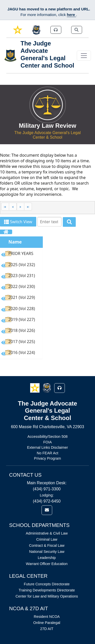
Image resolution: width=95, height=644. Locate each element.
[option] (21, 254)
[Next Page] (21, 207)
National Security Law (47, 552)
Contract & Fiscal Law (47, 545)
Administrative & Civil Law (47, 533)
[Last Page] (28, 207)
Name (15, 242)
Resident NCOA (47, 617)
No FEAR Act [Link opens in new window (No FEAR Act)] (48, 453)
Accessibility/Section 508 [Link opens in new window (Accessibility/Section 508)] (47, 437)
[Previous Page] (13, 207)
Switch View (18, 222)
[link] (18, 30)
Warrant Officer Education (47, 564)
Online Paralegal (47, 623)
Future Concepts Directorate (47, 584)
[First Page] (5, 207)
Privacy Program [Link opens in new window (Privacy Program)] (47, 458)
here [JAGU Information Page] (71, 15)
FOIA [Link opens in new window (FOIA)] (48, 442)
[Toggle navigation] (84, 56)
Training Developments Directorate (47, 590)
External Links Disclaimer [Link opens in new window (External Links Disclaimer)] (48, 447)
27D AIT (47, 629)
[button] (35, 388)
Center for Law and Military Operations (47, 596)
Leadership (47, 558)
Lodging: (47, 495)
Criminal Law (47, 539)
